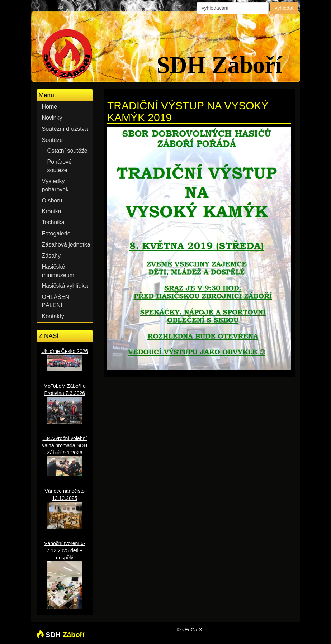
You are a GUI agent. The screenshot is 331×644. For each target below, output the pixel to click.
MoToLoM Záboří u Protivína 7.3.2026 (65, 403)
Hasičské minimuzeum (58, 271)
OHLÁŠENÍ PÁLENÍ (56, 301)
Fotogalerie (56, 233)
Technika (53, 222)
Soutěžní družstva (65, 129)
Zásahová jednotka (66, 245)
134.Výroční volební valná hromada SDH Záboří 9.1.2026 (65, 456)
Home (50, 107)
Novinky (52, 118)
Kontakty (53, 316)
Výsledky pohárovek (55, 185)
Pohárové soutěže (60, 166)
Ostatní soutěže (67, 151)
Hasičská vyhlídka (65, 286)
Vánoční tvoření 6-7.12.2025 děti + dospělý (65, 575)
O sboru (52, 201)
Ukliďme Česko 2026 (65, 360)
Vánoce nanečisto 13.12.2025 (65, 508)
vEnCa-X (192, 630)
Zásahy (51, 256)
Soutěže (53, 140)
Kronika (52, 211)
